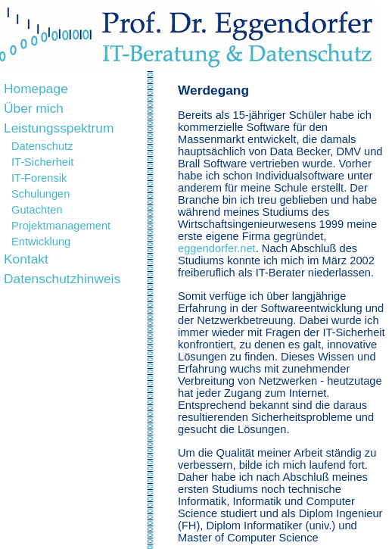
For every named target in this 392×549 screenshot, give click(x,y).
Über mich (34, 108)
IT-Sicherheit (42, 162)
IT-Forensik (39, 178)
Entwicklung (41, 242)
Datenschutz (42, 146)
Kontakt (26, 259)
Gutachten (37, 210)
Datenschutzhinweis (62, 279)
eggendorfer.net (217, 248)
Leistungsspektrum (59, 128)
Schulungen (40, 194)
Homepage (36, 89)
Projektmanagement (61, 226)
